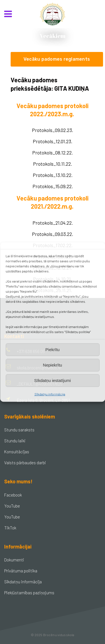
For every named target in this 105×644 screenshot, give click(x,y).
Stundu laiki (15, 441)
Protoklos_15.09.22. (53, 186)
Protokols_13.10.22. (53, 175)
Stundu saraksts (19, 430)
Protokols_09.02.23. (53, 130)
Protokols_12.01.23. (53, 141)
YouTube (12, 506)
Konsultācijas (17, 452)
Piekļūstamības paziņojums (29, 593)
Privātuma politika (21, 571)
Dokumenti (14, 560)
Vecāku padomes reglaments (57, 59)
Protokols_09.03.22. (53, 234)
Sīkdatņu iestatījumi (53, 380)
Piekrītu (53, 350)
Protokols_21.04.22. (53, 223)
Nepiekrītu (52, 365)
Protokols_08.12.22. (53, 153)
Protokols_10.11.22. (53, 164)
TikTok (10, 528)
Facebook (13, 495)
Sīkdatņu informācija (50, 394)
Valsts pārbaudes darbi (25, 463)
